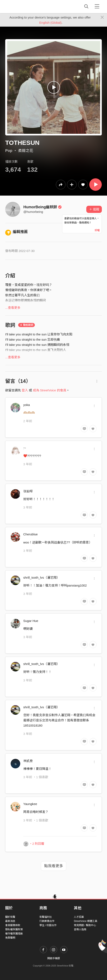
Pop (9, 151)
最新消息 (10, 921)
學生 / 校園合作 (48, 925)
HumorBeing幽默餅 (43, 207)
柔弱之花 (26, 151)
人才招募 (79, 917)
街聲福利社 (46, 917)
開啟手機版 (54, 958)
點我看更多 (54, 866)
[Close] (102, 17)
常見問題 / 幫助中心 (85, 925)
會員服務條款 (13, 925)
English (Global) (50, 23)
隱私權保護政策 (14, 929)
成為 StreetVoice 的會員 (50, 390)
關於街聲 (10, 917)
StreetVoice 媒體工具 (86, 921)
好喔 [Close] (97, 230)
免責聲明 (10, 938)
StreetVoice (22, 6)
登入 (25, 390)
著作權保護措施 (14, 934)
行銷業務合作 (47, 921)
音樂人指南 (80, 929)
